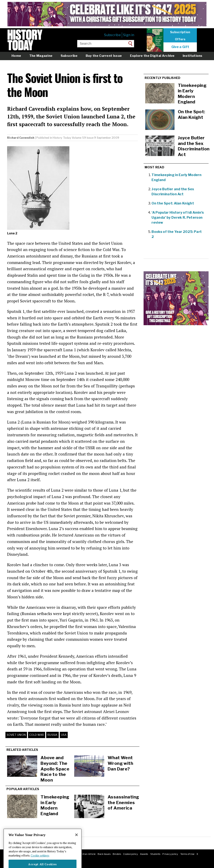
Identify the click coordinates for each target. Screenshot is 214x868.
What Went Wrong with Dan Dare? (120, 763)
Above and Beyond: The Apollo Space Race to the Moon (55, 769)
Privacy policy (170, 854)
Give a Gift (180, 47)
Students (155, 854)
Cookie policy (131, 854)
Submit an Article (86, 854)
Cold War (37, 735)
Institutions (193, 56)
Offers (180, 39)
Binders (117, 854)
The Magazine (41, 56)
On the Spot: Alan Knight (173, 203)
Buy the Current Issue (104, 56)
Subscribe (112, 35)
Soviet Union (16, 735)
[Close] (76, 841)
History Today (62, 138)
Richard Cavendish (21, 138)
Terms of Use (187, 854)
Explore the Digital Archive (152, 56)
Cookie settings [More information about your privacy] (40, 862)
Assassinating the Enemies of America (123, 802)
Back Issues (104, 854)
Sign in (129, 35)
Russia (52, 735)
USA (64, 735)
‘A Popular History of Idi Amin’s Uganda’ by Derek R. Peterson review (178, 218)
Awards (144, 854)
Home (16, 56)
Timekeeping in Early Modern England (55, 805)
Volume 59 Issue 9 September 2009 (96, 138)
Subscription (180, 32)
